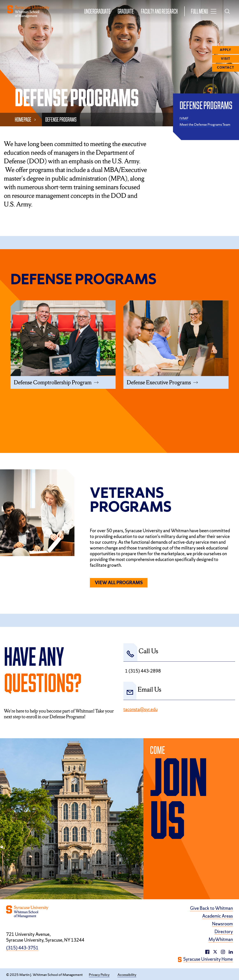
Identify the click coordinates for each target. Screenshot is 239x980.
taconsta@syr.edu (140, 710)
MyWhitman (221, 940)
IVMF (184, 118)
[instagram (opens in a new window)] (231, 952)
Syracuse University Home (208, 959)
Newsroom (222, 924)
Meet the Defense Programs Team (205, 124)
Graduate (126, 11)
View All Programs (119, 583)
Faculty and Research (159, 11)
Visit (226, 59)
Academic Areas (218, 916)
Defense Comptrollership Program (53, 382)
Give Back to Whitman (211, 909)
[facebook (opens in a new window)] (207, 952)
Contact (226, 68)
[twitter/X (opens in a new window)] (215, 952)
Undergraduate (97, 11)
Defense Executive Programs (159, 382)
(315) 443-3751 (22, 948)
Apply (226, 50)
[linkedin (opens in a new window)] (223, 952)
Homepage (23, 119)
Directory (224, 932)
